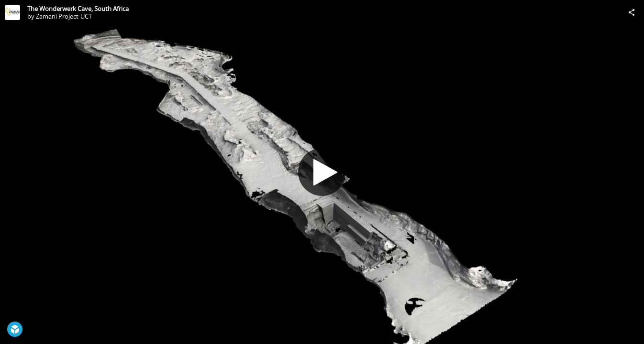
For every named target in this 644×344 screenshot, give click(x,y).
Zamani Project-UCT (64, 16)
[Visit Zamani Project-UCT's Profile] (12, 12)
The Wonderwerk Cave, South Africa (78, 9)
